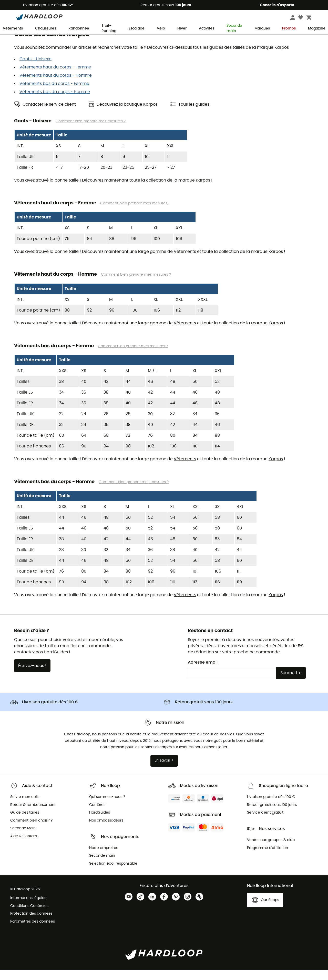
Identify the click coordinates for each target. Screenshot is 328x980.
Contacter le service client (49, 115)
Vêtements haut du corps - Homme (56, 86)
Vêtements (13, 28)
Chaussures (46, 28)
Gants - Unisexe (35, 69)
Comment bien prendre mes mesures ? (91, 132)
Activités (207, 28)
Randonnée (79, 28)
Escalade (137, 28)
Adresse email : (204, 673)
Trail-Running (109, 29)
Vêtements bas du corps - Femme (54, 94)
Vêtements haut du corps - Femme (55, 77)
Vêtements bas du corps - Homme (55, 102)
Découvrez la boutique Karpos (127, 115)
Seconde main (234, 29)
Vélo (161, 28)
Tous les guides (194, 115)
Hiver (182, 28)
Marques (262, 28)
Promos (289, 28)
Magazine (317, 28)
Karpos (203, 191)
